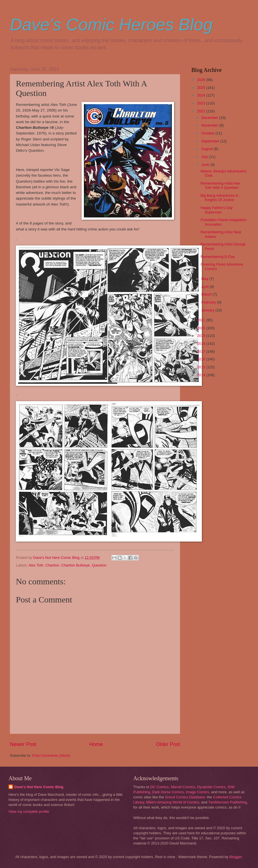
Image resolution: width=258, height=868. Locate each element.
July (205, 157)
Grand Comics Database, (186, 797)
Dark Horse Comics (168, 792)
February (209, 302)
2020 (202, 328)
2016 (202, 359)
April (205, 287)
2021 (202, 320)
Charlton (52, 565)
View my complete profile (29, 812)
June (206, 165)
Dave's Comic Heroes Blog (111, 24)
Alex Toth (36, 565)
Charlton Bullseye (76, 565)
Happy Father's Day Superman (216, 210)
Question (99, 565)
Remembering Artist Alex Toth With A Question (220, 185)
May (205, 279)
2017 (202, 351)
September (211, 141)
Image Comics (197, 792)
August (208, 149)
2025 (202, 88)
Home (96, 744)
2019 (202, 336)
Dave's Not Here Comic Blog (39, 787)
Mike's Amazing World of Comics (173, 802)
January (208, 310)
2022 (202, 111)
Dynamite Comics (211, 787)
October (208, 133)
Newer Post (23, 744)
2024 (202, 95)
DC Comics (159, 787)
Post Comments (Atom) (51, 755)
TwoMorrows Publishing (227, 802)
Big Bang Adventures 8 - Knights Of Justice (220, 198)
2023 (202, 103)
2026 (202, 80)
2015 (202, 367)
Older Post (168, 744)
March (207, 294)
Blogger (236, 857)
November (210, 125)
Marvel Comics (183, 787)
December (210, 118)
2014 (202, 375)
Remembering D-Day (218, 257)
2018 (202, 344)
